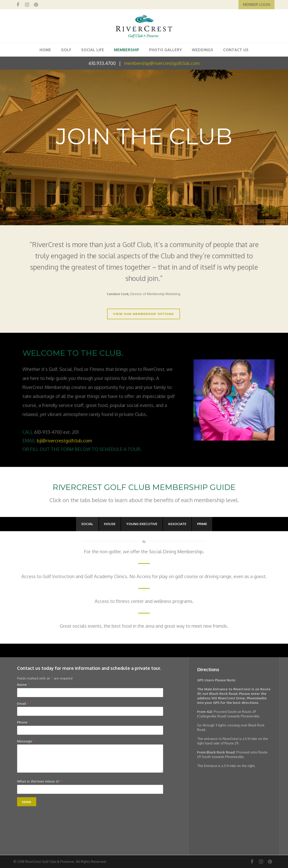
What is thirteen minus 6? (40, 781)
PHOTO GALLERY (166, 50)
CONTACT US (236, 50)
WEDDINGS (203, 50)
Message (26, 741)
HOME (45, 50)
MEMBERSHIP (127, 50)
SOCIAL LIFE (93, 50)
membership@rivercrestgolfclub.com (162, 63)
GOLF (66, 50)
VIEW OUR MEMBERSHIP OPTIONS (144, 314)
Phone (22, 722)
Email (23, 704)
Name (23, 685)
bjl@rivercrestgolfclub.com (64, 441)
